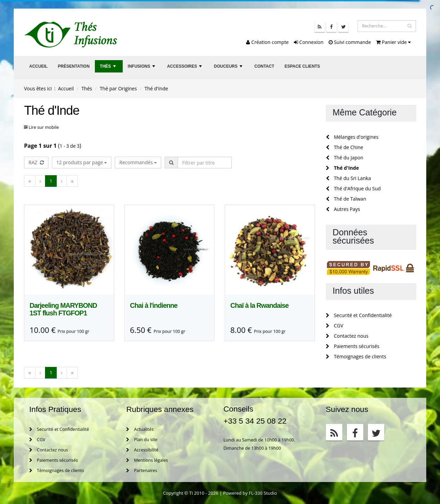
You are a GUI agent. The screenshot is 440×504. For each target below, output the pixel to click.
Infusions (142, 68)
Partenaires (142, 471)
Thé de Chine (345, 147)
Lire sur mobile (44, 127)
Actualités (140, 429)
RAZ (36, 162)
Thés (109, 68)
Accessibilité (142, 450)
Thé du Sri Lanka (349, 178)
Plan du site (142, 440)
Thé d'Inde (342, 168)
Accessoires (185, 68)
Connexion (309, 42)
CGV (335, 326)
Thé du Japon (345, 158)
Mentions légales (147, 460)
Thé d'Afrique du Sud (353, 188)
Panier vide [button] (393, 42)
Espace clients (302, 66)
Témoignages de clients (356, 356)
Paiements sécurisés (353, 346)
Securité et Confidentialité (359, 315)
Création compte (267, 42)
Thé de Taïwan (346, 199)
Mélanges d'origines (352, 137)
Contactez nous (347, 336)
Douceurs (229, 68)
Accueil (38, 66)
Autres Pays (343, 209)
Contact (264, 66)
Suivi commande (350, 42)
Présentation (74, 66)
